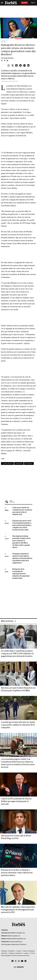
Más (21, 502)
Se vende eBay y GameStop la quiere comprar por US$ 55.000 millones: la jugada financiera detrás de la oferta (17, 654)
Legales (26, 953)
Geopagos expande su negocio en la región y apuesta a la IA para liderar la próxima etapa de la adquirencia (22, 558)
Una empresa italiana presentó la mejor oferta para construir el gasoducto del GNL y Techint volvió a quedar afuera (21, 542)
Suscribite (24, 3)
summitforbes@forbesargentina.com (16, 939)
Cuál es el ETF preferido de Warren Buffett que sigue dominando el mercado (16, 801)
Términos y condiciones (15, 953)
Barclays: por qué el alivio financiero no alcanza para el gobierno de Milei (18, 689)
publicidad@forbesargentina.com (16, 933)
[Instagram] (19, 961)
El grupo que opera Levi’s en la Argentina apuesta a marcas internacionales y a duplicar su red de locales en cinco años (22, 525)
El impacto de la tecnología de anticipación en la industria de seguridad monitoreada (21, 574)
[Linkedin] (25, 961)
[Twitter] (16, 961)
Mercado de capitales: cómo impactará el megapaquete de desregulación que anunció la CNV (18, 910)
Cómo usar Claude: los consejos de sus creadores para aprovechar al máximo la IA (22, 511)
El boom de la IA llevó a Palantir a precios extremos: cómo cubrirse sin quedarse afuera (17, 873)
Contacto (19, 951)
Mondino (29, 463)
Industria (19, 463)
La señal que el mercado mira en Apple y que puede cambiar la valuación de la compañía (18, 725)
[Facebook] (13, 961)
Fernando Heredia (7, 58)
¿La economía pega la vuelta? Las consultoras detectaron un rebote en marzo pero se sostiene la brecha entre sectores (18, 763)
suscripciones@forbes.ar (16, 942)
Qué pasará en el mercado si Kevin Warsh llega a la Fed (16, 837)
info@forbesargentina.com (13, 936)
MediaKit (4, 951)
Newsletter (11, 951)
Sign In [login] (33, 3)
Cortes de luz (7, 463)
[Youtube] (22, 961)
